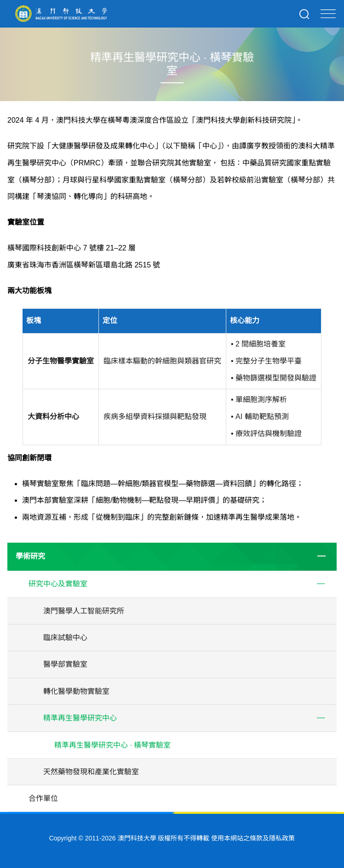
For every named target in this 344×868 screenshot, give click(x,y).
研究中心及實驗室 (58, 584)
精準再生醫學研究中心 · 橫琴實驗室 (112, 745)
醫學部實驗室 (65, 664)
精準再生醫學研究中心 (80, 718)
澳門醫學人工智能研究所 (84, 611)
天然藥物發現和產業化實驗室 (91, 772)
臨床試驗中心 (65, 638)
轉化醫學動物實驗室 (76, 691)
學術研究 (30, 556)
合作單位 (43, 798)
